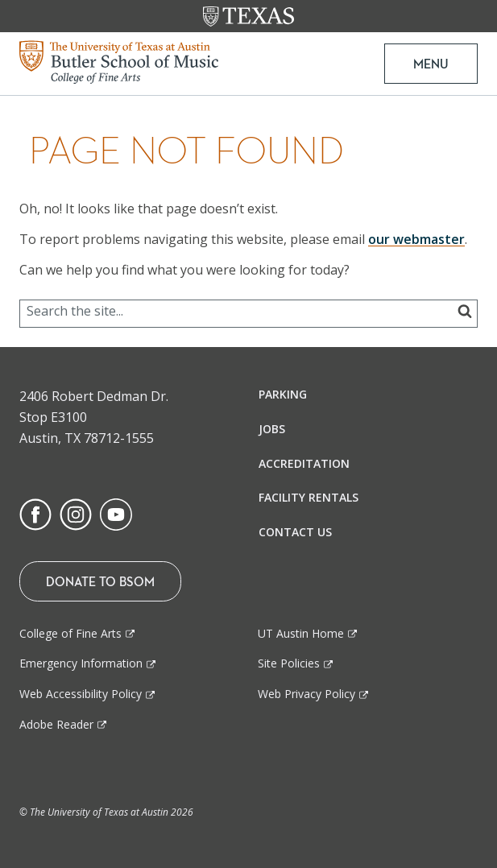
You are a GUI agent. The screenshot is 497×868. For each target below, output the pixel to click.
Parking (283, 394)
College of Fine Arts (70, 633)
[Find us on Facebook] (35, 513)
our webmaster (416, 239)
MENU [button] (431, 64)
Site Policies (289, 663)
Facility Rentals (309, 497)
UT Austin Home (301, 633)
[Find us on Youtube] (116, 513)
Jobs (272, 429)
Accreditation (304, 463)
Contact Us (295, 532)
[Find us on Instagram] (76, 513)
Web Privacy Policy (306, 694)
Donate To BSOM (100, 581)
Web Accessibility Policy (81, 694)
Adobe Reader (56, 724)
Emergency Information (81, 663)
